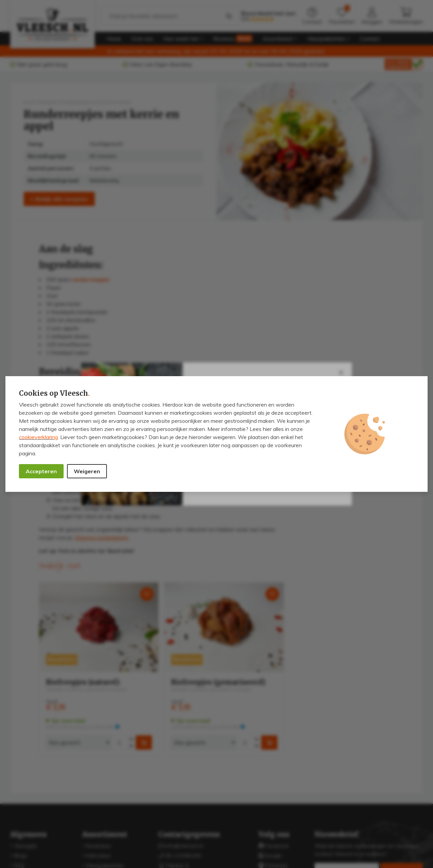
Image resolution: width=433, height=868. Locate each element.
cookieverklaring (38, 437)
